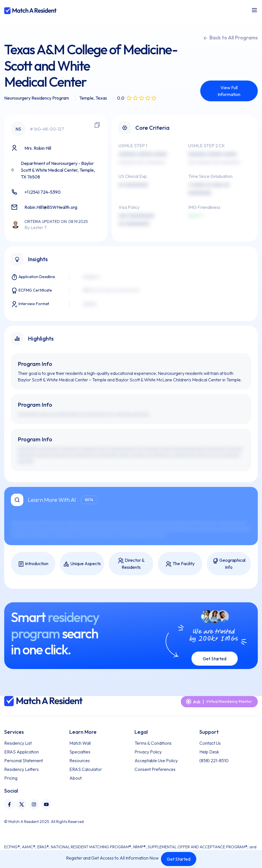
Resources (80, 760)
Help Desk (209, 752)
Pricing (11, 778)
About (76, 778)
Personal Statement (24, 760)
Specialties (80, 752)
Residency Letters (21, 769)
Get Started (179, 859)
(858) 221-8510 (214, 760)
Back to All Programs (230, 38)
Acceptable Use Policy (156, 760)
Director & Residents (131, 564)
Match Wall (80, 743)
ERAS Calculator (86, 769)
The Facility (180, 564)
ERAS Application (21, 752)
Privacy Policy (148, 752)
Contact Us (210, 743)
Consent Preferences (155, 769)
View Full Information (229, 91)
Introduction (33, 564)
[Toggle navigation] (254, 10)
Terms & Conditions (153, 743)
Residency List (18, 743)
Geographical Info (229, 564)
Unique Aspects (82, 564)
